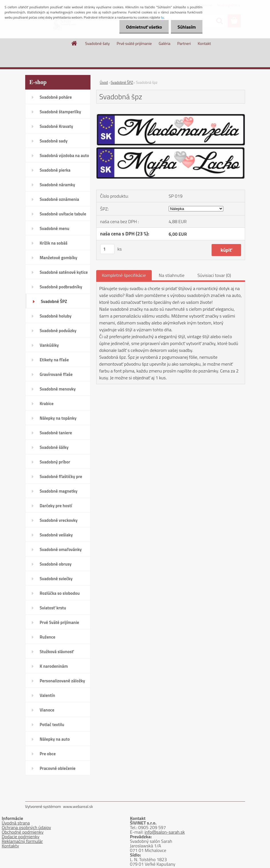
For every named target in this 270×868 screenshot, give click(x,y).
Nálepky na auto (55, 739)
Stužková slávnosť (57, 652)
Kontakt (204, 43)
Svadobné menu (55, 228)
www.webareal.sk (78, 806)
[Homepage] (74, 43)
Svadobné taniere (56, 433)
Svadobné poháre (56, 97)
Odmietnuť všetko (142, 27)
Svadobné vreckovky (59, 520)
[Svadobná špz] (171, 116)
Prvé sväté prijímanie (134, 43)
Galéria (164, 43)
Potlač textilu (52, 725)
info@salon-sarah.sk (165, 832)
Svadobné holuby (56, 316)
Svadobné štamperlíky (60, 112)
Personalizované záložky (63, 681)
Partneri (184, 43)
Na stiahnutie (172, 275)
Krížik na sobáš (54, 243)
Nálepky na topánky (58, 418)
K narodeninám (54, 666)
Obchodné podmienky (23, 832)
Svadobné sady (54, 141)
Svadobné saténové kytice (64, 272)
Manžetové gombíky (59, 258)
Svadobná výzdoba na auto (65, 155)
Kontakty (10, 846)
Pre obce (48, 754)
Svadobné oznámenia (60, 199)
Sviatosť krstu (53, 608)
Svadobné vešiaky (56, 535)
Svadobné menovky (58, 389)
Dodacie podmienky (21, 837)
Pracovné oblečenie (58, 768)
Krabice (47, 404)
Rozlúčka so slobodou (60, 593)
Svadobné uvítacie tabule (63, 214)
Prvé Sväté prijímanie (60, 622)
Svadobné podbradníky (61, 287)
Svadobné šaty (97, 43)
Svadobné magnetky (59, 491)
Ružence (48, 637)
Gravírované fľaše (56, 374)
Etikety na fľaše (54, 360)
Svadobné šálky (54, 447)
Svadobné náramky (58, 185)
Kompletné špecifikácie (124, 275)
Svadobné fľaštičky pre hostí (61, 478)
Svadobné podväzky (58, 331)
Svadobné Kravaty (57, 126)
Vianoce (47, 710)
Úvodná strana (16, 823)
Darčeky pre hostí (56, 506)
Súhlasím (186, 27)
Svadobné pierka (55, 170)
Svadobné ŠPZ (54, 301)
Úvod (104, 82)
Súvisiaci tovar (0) (214, 275)
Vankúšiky (49, 345)
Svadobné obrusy (56, 564)
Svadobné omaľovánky (61, 549)
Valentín (48, 695)
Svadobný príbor (55, 462)
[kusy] (107, 249)
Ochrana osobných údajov (26, 827)
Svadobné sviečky (56, 579)
